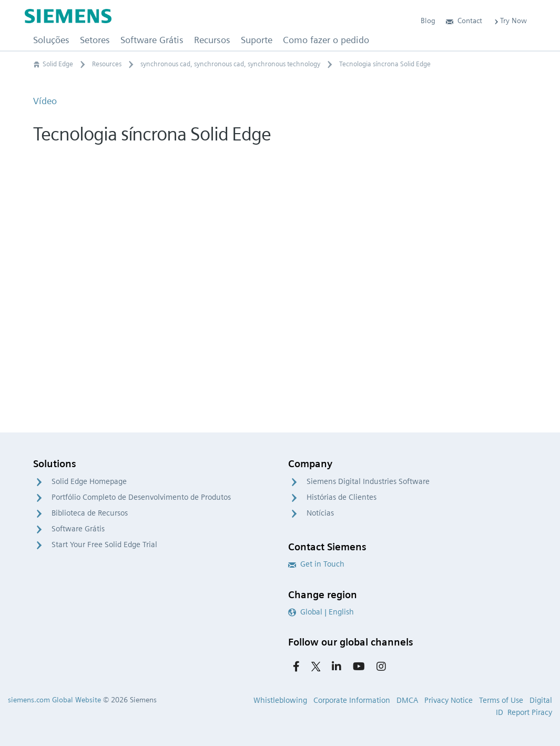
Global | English (321, 612)
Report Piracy (530, 712)
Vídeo (45, 101)
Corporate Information (352, 700)
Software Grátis (78, 529)
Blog (428, 21)
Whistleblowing (280, 700)
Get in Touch (316, 564)
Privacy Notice (449, 700)
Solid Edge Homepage (89, 481)
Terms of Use (501, 700)
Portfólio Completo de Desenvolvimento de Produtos (141, 497)
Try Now (510, 21)
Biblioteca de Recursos (90, 513)
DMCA (407, 700)
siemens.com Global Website (54, 700)
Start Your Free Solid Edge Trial (104, 545)
